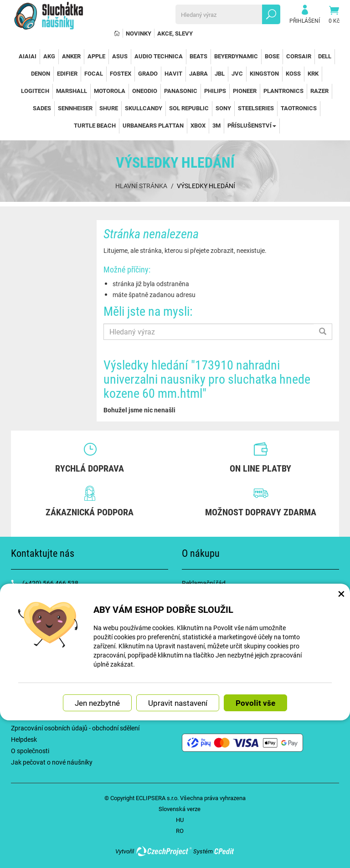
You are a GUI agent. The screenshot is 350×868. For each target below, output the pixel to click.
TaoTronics (299, 108)
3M (216, 125)
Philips (215, 91)
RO (180, 831)
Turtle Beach (95, 125)
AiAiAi (28, 56)
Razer (319, 91)
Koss (293, 73)
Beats (198, 56)
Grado (148, 73)
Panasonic (181, 91)
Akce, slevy (175, 33)
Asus (120, 56)
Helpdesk (24, 739)
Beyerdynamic (236, 56)
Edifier (67, 73)
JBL (220, 73)
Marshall (72, 91)
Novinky (139, 33)
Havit (173, 73)
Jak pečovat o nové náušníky (52, 762)
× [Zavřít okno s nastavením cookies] (341, 593)
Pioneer (245, 91)
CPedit (225, 851)
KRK (313, 73)
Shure (109, 108)
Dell (325, 56)
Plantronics (283, 91)
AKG (49, 56)
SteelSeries (256, 108)
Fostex (121, 73)
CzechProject (164, 851)
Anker (71, 56)
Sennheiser (75, 108)
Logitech (35, 91)
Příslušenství (252, 125)
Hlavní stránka (141, 186)
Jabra (198, 73)
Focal (94, 73)
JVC (237, 73)
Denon (41, 73)
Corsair (299, 56)
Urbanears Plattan (153, 125)
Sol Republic (189, 108)
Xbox (198, 125)
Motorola (110, 91)
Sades (42, 108)
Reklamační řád (204, 583)
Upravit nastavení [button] (178, 703)
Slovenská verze (180, 809)
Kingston (264, 73)
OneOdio (145, 91)
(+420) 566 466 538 (50, 583)
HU (180, 820)
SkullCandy (144, 108)
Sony (223, 108)
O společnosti (30, 751)
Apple (96, 56)
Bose (272, 56)
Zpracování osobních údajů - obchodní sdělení (75, 728)
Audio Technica (159, 56)
